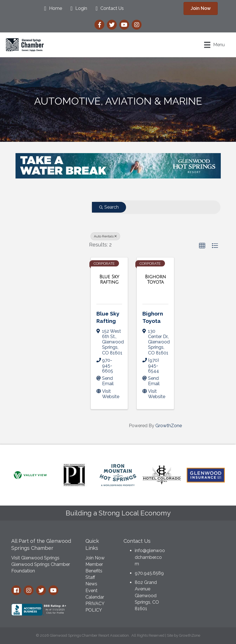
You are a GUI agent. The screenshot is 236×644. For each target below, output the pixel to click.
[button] (202, 246)
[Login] (77, 8)
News (91, 584)
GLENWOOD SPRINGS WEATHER (201, 556)
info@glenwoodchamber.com (150, 557)
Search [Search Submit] (109, 207)
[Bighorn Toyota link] (155, 280)
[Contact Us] (108, 8)
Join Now (95, 558)
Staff (90, 577)
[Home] (51, 8)
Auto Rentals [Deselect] (105, 236)
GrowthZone (169, 426)
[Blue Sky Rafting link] (109, 280)
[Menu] (214, 45)
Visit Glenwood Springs (35, 558)
